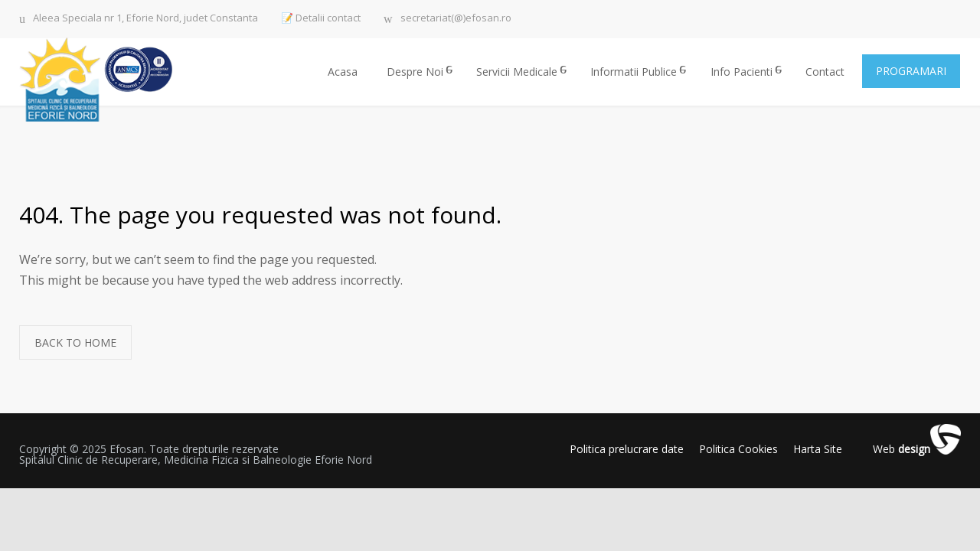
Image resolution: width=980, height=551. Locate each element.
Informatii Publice (634, 72)
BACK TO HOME (75, 342)
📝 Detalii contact (321, 18)
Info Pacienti (742, 72)
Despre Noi (415, 72)
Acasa (343, 72)
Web (902, 449)
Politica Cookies (738, 449)
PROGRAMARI (911, 71)
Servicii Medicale (517, 72)
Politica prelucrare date (627, 449)
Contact (825, 72)
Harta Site (818, 449)
